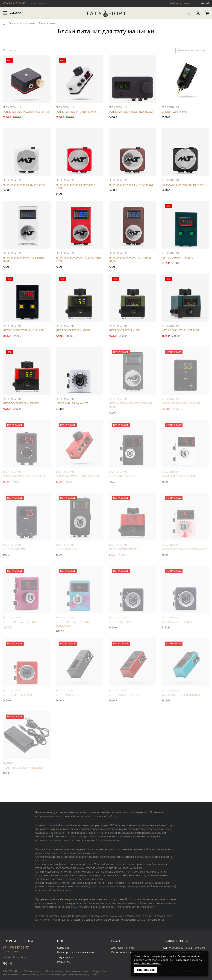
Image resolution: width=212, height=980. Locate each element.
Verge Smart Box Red (123, 695)
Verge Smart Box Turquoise (181, 695)
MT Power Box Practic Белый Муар (23, 260)
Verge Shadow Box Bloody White (185, 549)
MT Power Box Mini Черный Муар (184, 185)
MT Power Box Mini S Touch (181, 403)
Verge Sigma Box (14, 549)
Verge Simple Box (120, 622)
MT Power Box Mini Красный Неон (76, 187)
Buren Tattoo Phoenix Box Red (77, 476)
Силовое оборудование (22, 23)
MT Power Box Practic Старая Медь (130, 260)
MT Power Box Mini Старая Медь (131, 185)
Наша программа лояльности (75, 952)
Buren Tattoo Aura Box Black (24, 476)
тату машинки (59, 829)
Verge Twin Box (66, 549)
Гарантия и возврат (123, 952)
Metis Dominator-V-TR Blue (180, 330)
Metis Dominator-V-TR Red (21, 403)
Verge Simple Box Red (17, 695)
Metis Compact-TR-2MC (177, 258)
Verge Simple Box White (72, 403)
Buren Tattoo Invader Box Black (26, 112)
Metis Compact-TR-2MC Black (23, 330)
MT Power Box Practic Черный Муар (130, 405)
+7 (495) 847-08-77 (14, 4)
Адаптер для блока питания (23, 768)
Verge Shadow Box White (179, 476)
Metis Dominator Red (123, 549)
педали (70, 899)
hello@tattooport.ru (182, 4)
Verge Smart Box (67, 695)
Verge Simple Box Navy (177, 622)
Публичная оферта (33, 971)
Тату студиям (65, 957)
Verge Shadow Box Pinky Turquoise (73, 624)
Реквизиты (64, 962)
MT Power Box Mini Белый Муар (24, 185)
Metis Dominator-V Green (74, 330)
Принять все (146, 970)
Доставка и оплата (123, 948)
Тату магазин (99, 971)
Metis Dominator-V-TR (124, 330)
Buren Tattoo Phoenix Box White (79, 112)
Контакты (63, 948)
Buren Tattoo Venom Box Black (131, 112)
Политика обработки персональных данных (68, 971)
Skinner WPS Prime (174, 112)
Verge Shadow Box (122, 476)
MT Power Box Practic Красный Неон (78, 260)
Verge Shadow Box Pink (19, 622)
